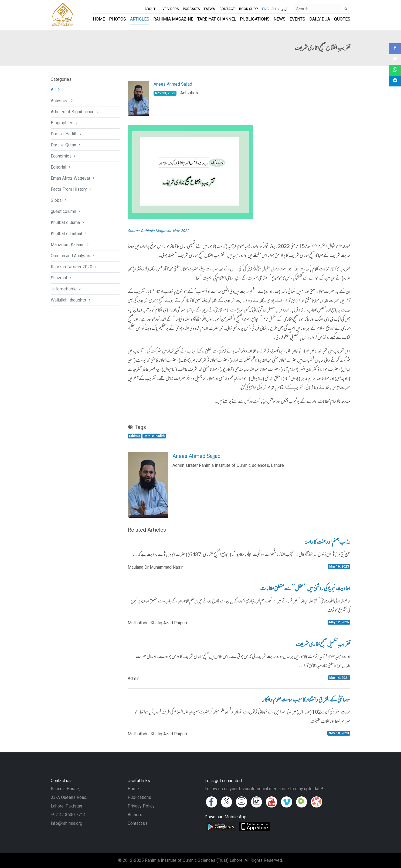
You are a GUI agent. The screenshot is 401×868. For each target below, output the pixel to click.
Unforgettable (66, 289)
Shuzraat (62, 278)
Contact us (138, 823)
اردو (284, 9)
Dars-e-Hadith (67, 134)
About (150, 9)
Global (59, 200)
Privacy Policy (141, 806)
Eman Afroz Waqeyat (73, 178)
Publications (255, 19)
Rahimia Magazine (173, 19)
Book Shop (248, 9)
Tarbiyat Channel (217, 19)
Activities (62, 101)
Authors (135, 815)
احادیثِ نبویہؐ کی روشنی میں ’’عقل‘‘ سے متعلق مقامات (305, 589)
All (56, 90)
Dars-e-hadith (154, 436)
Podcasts (191, 9)
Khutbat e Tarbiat (69, 234)
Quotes (342, 19)
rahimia (135, 436)
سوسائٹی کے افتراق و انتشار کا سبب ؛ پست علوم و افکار (306, 701)
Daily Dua (320, 19)
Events (297, 19)
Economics (64, 156)
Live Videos (169, 9)
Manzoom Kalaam (70, 245)
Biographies (65, 123)
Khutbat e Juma (68, 222)
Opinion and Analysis (73, 256)
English (269, 9)
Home (99, 19)
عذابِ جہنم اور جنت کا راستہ (327, 543)
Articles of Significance (75, 112)
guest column (66, 211)
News (280, 19)
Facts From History (72, 189)
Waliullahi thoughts (71, 300)
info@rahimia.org (67, 823)
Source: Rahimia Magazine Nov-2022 (158, 231)
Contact (227, 9)
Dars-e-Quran (66, 145)
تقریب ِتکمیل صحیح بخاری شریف (323, 645)
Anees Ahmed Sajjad (173, 84)
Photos (118, 19)
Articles (140, 19)
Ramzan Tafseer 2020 (74, 267)
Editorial (61, 167)
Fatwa (210, 9)
